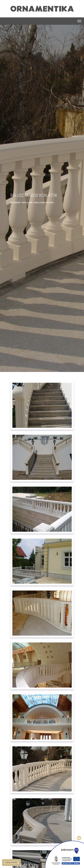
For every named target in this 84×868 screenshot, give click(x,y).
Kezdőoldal (15, 202)
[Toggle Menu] (79, 21)
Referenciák (27, 202)
